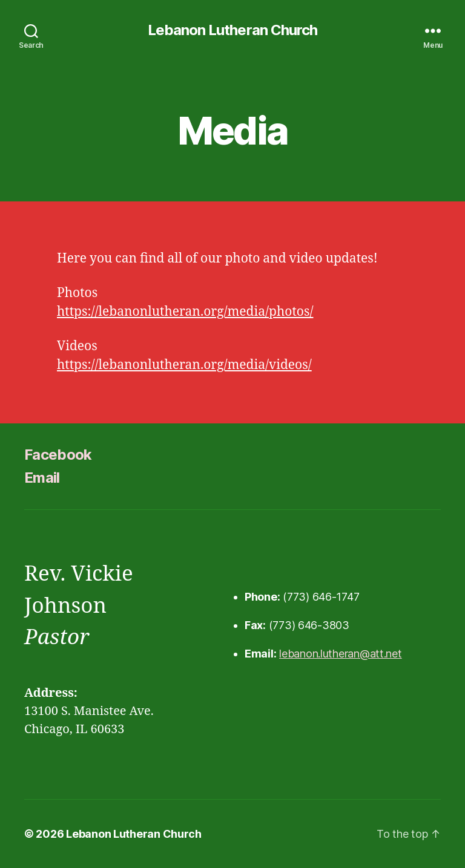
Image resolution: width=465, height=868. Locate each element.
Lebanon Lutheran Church (232, 30)
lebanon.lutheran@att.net (341, 654)
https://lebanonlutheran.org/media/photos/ (185, 312)
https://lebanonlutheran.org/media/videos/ (184, 365)
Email (42, 478)
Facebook (58, 455)
